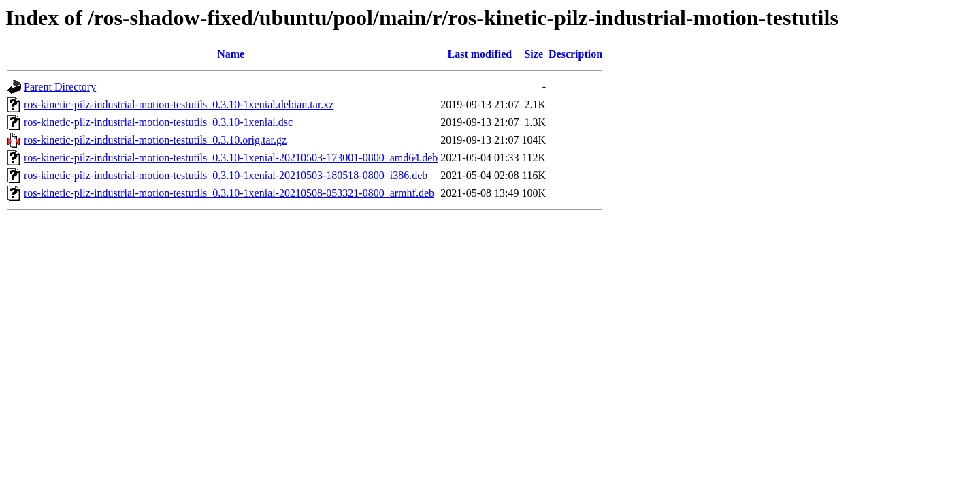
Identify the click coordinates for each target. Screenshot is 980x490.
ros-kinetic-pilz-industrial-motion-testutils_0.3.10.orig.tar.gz (155, 140)
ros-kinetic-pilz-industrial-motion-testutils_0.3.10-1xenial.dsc (158, 122)
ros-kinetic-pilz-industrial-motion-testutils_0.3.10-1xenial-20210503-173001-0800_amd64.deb (231, 158)
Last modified (480, 54)
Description (575, 54)
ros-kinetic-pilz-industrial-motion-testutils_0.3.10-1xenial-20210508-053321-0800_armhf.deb (229, 193)
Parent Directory (60, 87)
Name (231, 54)
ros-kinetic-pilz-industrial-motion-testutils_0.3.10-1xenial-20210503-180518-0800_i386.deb (226, 175)
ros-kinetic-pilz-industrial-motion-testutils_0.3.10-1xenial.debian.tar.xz (179, 104)
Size (534, 54)
